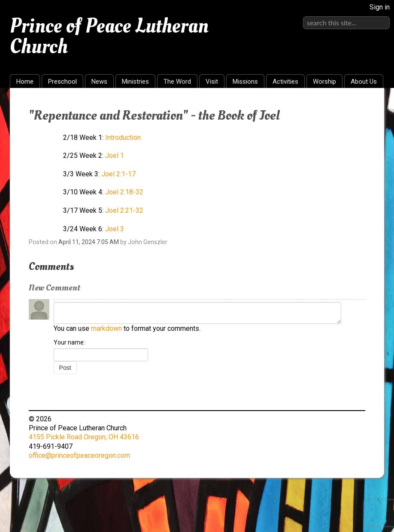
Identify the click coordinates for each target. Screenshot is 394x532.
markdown (106, 328)
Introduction (123, 138)
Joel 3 (115, 229)
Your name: (69, 342)
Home (25, 82)
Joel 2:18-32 (124, 192)
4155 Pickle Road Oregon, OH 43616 (84, 437)
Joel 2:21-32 (124, 210)
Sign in (380, 7)
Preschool (62, 82)
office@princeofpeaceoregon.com (79, 455)
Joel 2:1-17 (118, 174)
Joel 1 (115, 156)
